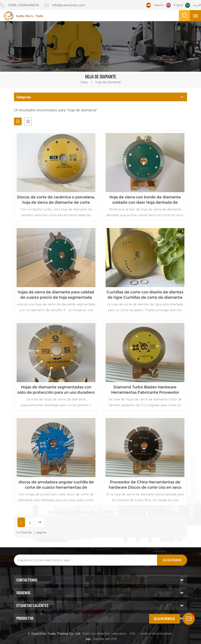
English (175, 5)
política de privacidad (156, 634)
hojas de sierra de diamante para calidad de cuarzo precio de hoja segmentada (56, 295)
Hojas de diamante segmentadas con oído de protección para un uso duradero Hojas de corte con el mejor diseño (56, 390)
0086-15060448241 (24, 5)
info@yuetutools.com (69, 5)
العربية (193, 5)
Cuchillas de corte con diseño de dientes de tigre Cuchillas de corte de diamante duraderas (145, 295)
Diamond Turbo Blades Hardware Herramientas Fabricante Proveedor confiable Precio (145, 390)
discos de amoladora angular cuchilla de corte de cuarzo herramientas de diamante (56, 485)
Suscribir (172, 560)
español (155, 5)
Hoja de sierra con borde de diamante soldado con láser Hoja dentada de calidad (145, 200)
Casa (84, 82)
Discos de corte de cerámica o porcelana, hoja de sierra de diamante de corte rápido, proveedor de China (56, 200)
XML (133, 634)
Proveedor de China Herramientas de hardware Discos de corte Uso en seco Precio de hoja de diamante (145, 485)
